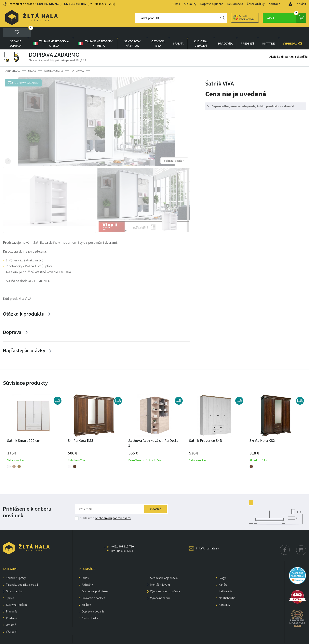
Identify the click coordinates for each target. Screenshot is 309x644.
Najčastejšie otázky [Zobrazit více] (24, 340)
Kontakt (274, 4)
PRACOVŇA (225, 33)
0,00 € (286, 18)
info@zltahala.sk (207, 538)
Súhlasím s (106, 508)
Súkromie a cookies (94, 588)
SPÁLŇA (178, 33)
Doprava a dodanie (93, 601)
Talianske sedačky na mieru (95, 33)
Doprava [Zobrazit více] (12, 322)
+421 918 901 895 (75, 4)
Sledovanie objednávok (164, 568)
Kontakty (224, 594)
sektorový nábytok (132, 33)
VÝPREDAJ (292, 33)
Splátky (86, 594)
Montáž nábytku (160, 574)
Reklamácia (235, 4)
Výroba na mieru (160, 588)
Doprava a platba (212, 4)
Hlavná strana (11, 61)
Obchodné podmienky (95, 581)
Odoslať (155, 499)
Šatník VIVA (78, 61)
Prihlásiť (297, 4)
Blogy (222, 568)
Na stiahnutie (227, 588)
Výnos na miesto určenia (165, 581)
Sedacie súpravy (16, 33)
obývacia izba (158, 33)
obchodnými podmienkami (113, 508)
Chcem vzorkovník (230, 18)
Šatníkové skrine (54, 61)
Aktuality (190, 4)
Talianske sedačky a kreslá (50, 33)
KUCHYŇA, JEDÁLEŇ (201, 33)
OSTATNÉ (268, 33)
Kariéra (223, 574)
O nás (176, 4)
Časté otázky (256, 4)
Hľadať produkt (135, 18)
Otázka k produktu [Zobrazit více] (24, 303)
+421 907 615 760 (48, 4)
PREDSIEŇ (247, 33)
